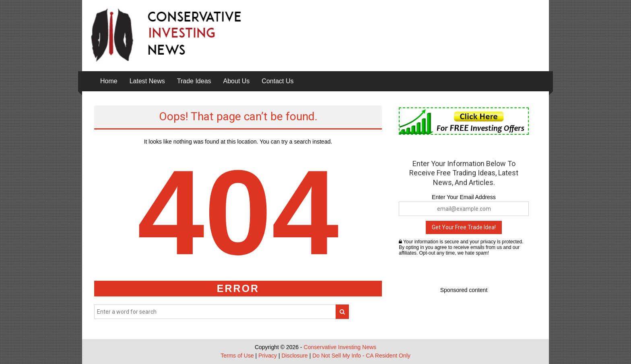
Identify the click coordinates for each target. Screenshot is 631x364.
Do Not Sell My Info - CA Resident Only (361, 356)
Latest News (147, 81)
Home (109, 81)
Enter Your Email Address (464, 197)
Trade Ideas (194, 81)
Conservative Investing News (340, 347)
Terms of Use (237, 356)
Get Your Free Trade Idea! (464, 227)
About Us (237, 81)
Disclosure (294, 356)
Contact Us (277, 81)
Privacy (268, 356)
